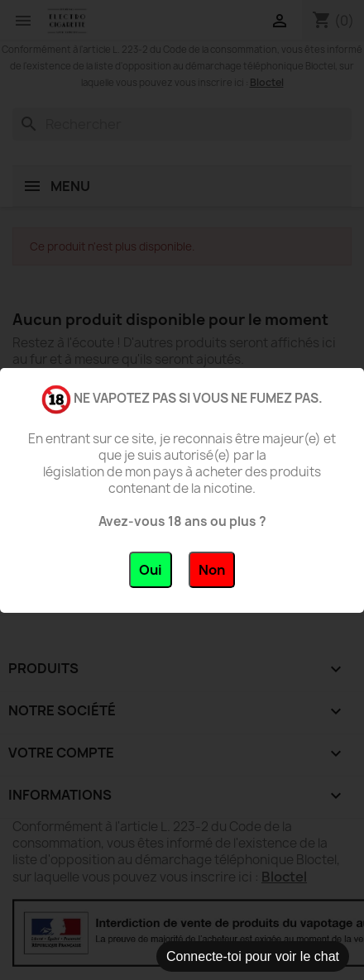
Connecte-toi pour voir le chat (253, 956)
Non (212, 570)
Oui (151, 570)
